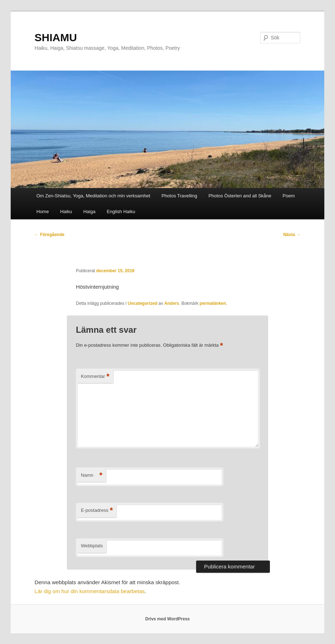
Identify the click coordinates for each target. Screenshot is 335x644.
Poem (289, 196)
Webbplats (92, 546)
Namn (92, 475)
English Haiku (121, 212)
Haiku (66, 212)
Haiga (89, 212)
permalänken (213, 303)
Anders (172, 303)
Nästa (292, 235)
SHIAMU (56, 37)
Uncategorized (143, 303)
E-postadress (97, 511)
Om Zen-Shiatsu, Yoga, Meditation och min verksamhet (93, 196)
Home (43, 212)
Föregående (50, 235)
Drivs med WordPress (168, 619)
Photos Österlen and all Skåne (240, 196)
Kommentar (95, 377)
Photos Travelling (179, 196)
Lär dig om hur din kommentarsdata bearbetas (90, 591)
